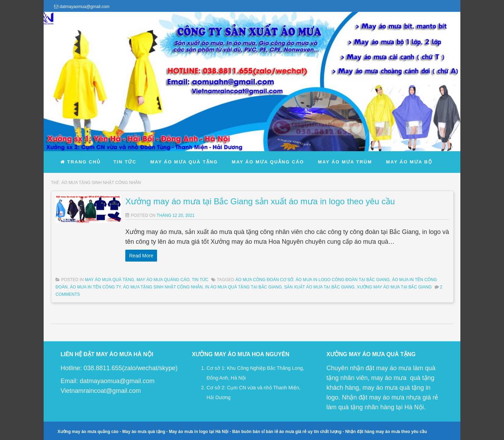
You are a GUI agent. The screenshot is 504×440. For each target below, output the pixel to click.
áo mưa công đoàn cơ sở (264, 280)
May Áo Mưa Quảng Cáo (163, 280)
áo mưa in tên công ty (95, 287)
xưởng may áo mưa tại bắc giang (394, 287)
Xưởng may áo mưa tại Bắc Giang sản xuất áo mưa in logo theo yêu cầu (260, 201)
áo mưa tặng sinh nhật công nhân (163, 287)
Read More (141, 256)
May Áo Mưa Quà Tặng (109, 280)
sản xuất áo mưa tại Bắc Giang (319, 287)
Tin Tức (200, 280)
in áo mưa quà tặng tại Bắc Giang (243, 287)
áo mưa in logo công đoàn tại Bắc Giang (343, 280)
